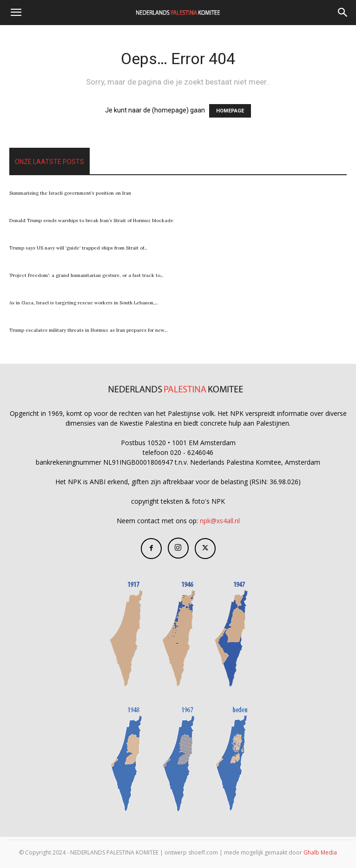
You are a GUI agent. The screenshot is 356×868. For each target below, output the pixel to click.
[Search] (343, 13)
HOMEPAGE (230, 111)
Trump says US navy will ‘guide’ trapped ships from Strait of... (78, 248)
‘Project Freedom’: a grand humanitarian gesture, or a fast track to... (86, 275)
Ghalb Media (320, 852)
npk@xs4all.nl (220, 521)
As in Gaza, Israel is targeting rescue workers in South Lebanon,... (83, 303)
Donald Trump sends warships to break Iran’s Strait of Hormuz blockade (91, 220)
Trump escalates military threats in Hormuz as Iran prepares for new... (88, 330)
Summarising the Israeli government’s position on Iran (70, 193)
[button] (16, 13)
